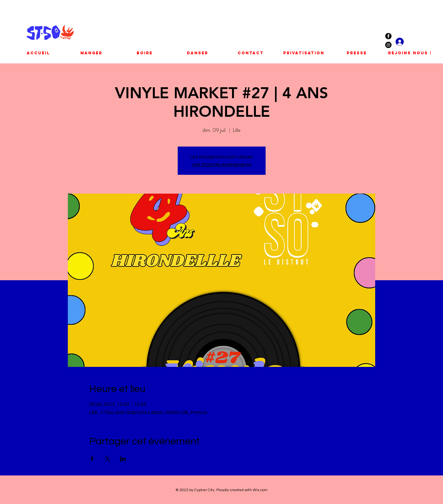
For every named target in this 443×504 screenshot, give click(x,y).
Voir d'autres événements (222, 164)
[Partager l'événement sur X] (108, 459)
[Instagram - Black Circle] (388, 45)
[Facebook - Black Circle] (388, 36)
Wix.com (260, 490)
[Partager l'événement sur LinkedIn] (123, 459)
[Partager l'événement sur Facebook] (92, 459)
